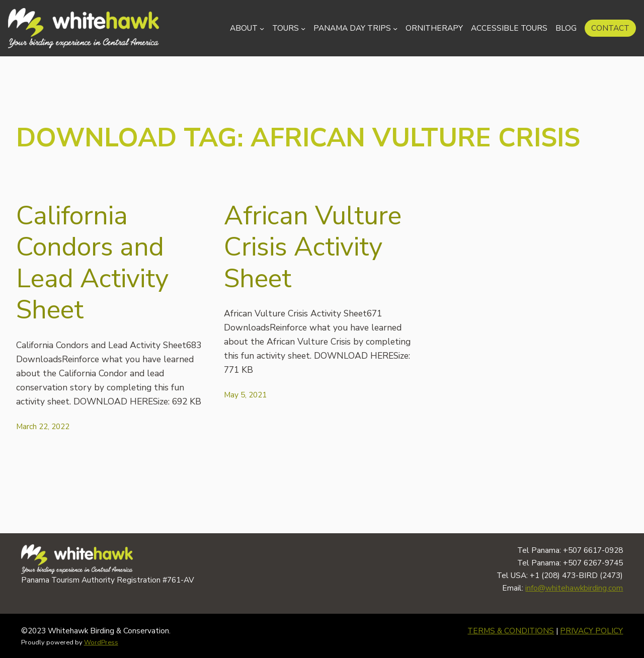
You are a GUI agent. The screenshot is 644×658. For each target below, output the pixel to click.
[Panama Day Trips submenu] (395, 28)
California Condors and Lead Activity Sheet (92, 263)
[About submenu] (262, 28)
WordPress (101, 642)
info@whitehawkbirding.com (574, 588)
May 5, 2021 (245, 395)
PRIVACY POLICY (591, 631)
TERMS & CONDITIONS (511, 631)
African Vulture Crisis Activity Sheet (313, 247)
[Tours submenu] (303, 28)
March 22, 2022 (43, 426)
